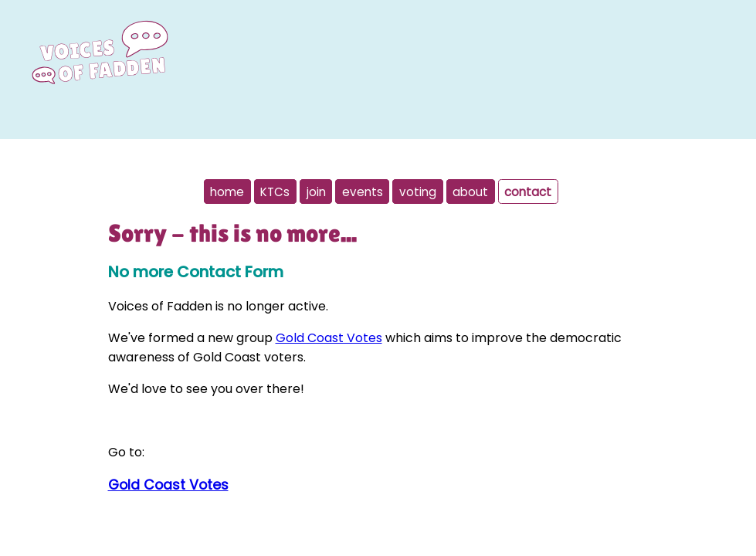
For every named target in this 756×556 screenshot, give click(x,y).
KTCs (275, 191)
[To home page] (100, 76)
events (363, 191)
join (316, 191)
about (470, 191)
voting (418, 191)
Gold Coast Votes (329, 338)
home (227, 191)
